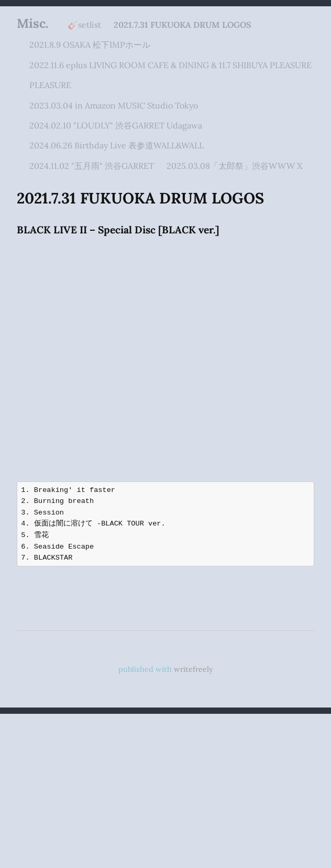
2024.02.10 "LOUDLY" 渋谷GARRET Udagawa (116, 125)
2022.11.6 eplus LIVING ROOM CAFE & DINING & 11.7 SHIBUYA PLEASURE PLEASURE (170, 75)
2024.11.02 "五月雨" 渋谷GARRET (92, 166)
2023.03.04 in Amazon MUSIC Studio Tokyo (114, 105)
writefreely (194, 669)
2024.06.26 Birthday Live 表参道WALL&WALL (117, 145)
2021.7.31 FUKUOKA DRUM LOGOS (183, 25)
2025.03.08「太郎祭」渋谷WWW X (234, 166)
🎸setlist (84, 25)
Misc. (33, 23)
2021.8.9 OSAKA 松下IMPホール (90, 45)
